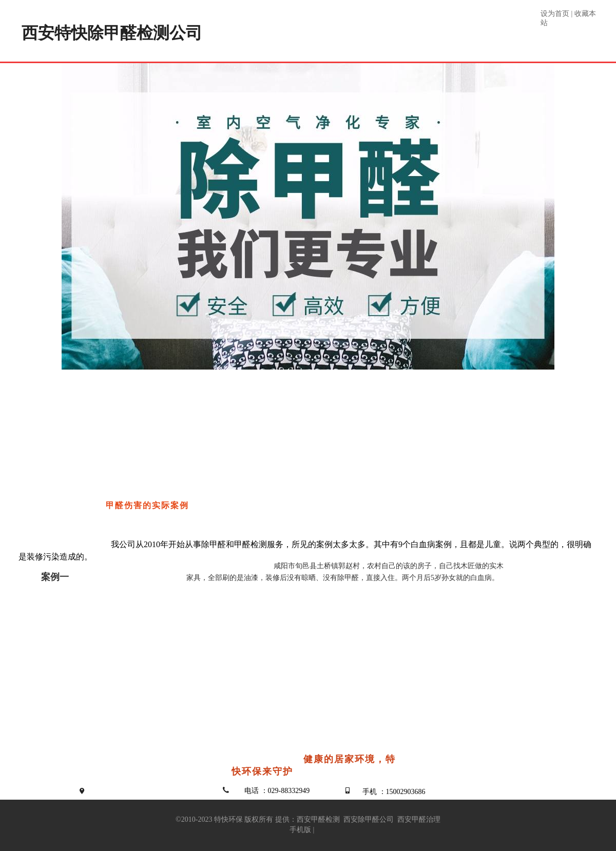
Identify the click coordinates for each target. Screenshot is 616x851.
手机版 (300, 830)
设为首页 (555, 14)
